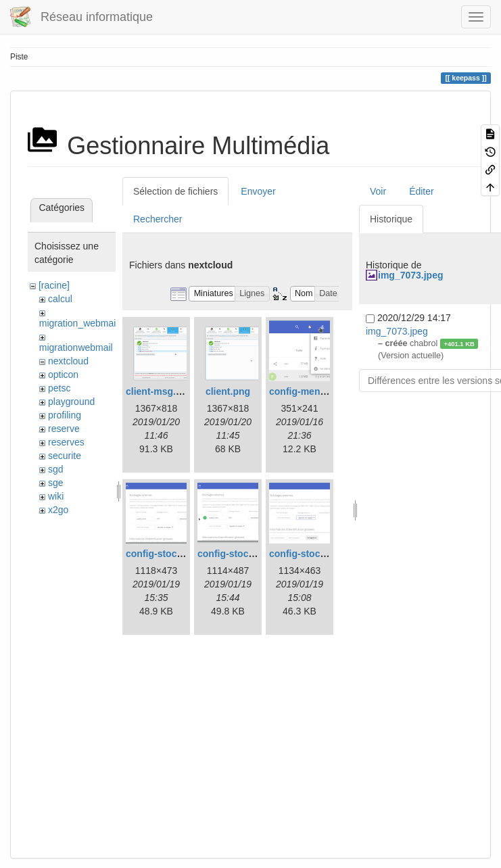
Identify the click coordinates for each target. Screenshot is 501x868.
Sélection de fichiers (175, 191)
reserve (64, 429)
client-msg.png (160, 391)
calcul (60, 299)
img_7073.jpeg (411, 275)
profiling (65, 415)
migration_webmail (79, 323)
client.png (228, 391)
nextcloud (68, 361)
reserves (66, 442)
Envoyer (258, 191)
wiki (56, 496)
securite (65, 456)
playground (71, 402)
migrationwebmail (76, 347)
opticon (63, 375)
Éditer (422, 191)
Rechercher (158, 219)
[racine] (54, 285)
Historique (391, 219)
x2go (58, 510)
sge (56, 483)
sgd (56, 469)
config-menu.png (308, 391)
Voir (378, 191)
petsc (59, 388)
